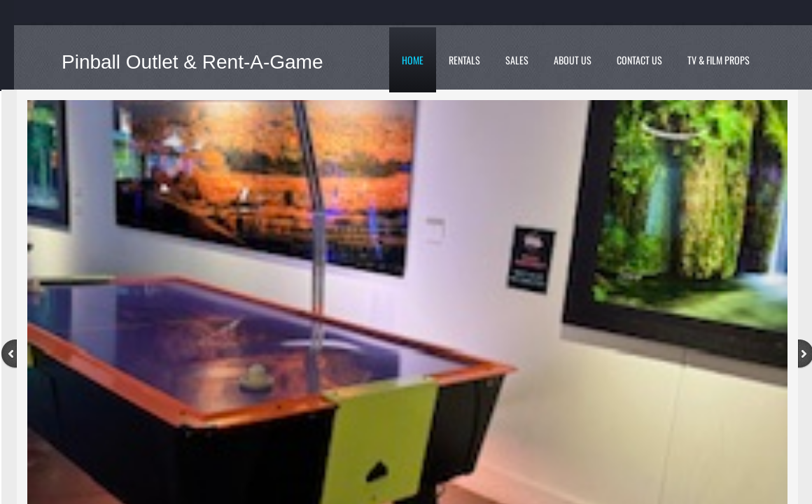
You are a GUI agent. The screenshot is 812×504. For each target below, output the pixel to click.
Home (413, 60)
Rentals (464, 60)
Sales (517, 60)
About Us (573, 60)
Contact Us (639, 60)
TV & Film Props (719, 60)
